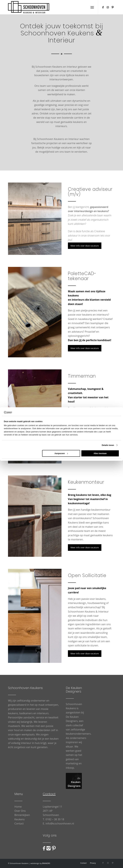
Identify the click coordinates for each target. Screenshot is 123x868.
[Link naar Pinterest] (113, 7)
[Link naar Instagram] (108, 7)
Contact (19, 823)
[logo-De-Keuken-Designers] (74, 781)
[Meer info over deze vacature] (85, 246)
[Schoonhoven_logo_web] (29, 7)
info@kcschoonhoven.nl (60, 823)
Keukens (19, 819)
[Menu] (92, 7)
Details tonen (108, 445)
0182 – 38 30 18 (55, 819)
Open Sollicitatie (87, 575)
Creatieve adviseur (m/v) (90, 192)
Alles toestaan (100, 453)
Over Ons (20, 811)
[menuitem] (92, 7)
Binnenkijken (22, 815)
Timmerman (82, 376)
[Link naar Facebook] (103, 7)
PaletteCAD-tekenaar (82, 276)
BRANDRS (46, 863)
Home (18, 807)
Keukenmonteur (86, 482)
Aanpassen (61, 453)
